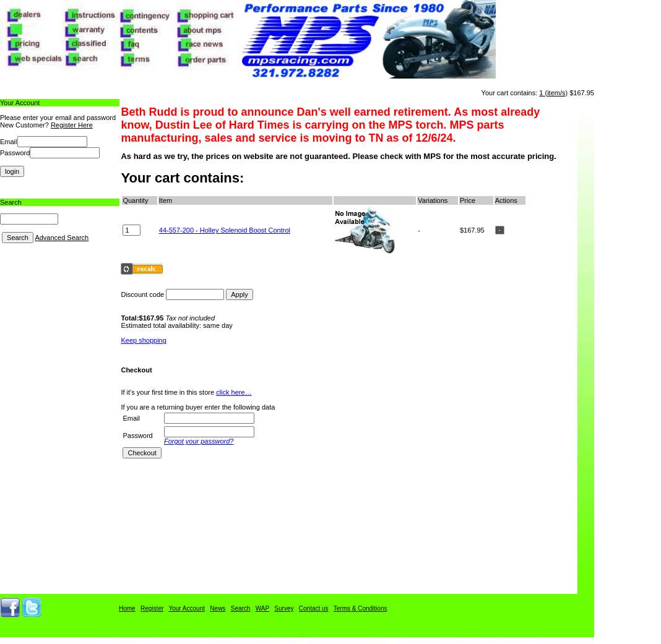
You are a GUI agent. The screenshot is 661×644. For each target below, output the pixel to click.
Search (241, 608)
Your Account (187, 608)
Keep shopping (143, 340)
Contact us (314, 608)
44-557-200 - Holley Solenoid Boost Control (225, 230)
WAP (262, 608)
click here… (234, 392)
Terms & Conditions (361, 608)
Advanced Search (62, 238)
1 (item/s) (553, 93)
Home (127, 608)
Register (152, 608)
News (218, 608)
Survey (284, 608)
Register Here (72, 125)
